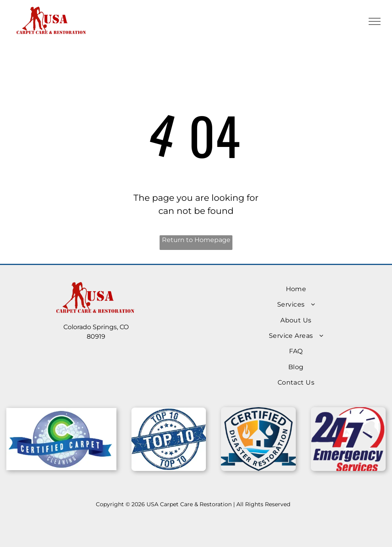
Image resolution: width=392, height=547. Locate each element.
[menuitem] (296, 289)
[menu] (375, 21)
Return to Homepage (196, 240)
